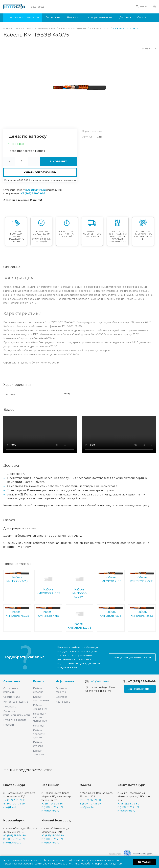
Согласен (144, 862)
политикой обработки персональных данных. (95, 864)
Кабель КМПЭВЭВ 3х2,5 (17, 578)
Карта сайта (63, 702)
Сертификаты (12, 697)
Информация (65, 681)
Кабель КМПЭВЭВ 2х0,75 (48, 583)
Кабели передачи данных (39, 734)
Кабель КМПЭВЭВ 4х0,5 (111, 612)
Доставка (61, 697)
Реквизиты (10, 707)
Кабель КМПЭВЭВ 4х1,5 (48, 612)
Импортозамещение (16, 702)
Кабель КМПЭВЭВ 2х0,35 (142, 578)
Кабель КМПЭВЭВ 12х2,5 (142, 612)
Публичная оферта (15, 720)
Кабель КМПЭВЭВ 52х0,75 (79, 585)
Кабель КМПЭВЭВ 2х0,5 (111, 578)
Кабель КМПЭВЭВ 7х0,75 (17, 612)
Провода (39, 726)
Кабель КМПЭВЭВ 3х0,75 (79, 618)
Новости (9, 725)
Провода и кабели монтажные (40, 717)
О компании (12, 681)
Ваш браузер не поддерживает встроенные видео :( (40, 435)
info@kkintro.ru (36, 190)
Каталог (39, 681)
